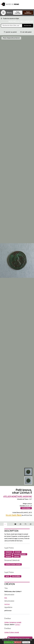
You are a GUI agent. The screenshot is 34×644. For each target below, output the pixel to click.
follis (6, 598)
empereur (9, 552)
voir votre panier (26, 32)
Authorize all (9, 642)
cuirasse (17, 557)
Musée (28, 13)
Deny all (18, 642)
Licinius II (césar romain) (13, 565)
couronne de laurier (20, 554)
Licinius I (18, 625)
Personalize (26, 642)
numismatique (26, 508)
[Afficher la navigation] (3, 13)
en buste (18, 552)
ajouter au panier (10, 32)
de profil (8, 554)
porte (7, 576)
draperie (8, 557)
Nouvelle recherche (21, 22)
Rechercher (28, 26)
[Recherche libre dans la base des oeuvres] (12, 26)
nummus (7, 604)
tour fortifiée (16, 576)
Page (18, 13)
